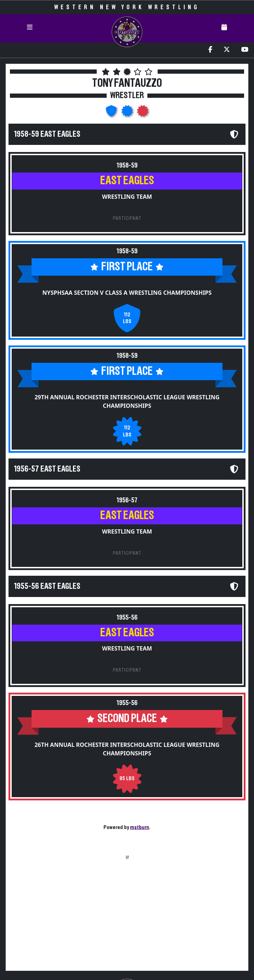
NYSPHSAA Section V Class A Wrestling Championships (127, 293)
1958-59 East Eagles (47, 134)
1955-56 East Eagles (47, 586)
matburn (140, 827)
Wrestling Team (127, 197)
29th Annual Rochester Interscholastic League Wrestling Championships (127, 401)
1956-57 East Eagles (47, 469)
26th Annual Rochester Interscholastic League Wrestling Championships (127, 749)
